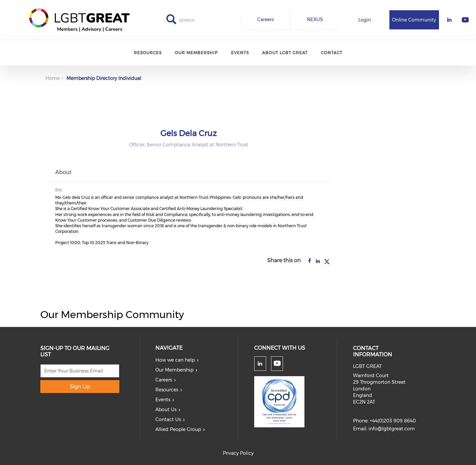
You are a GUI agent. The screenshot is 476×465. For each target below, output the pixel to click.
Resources (148, 53)
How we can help (175, 360)
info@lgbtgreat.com (392, 429)
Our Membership (196, 53)
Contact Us (168, 419)
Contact (332, 53)
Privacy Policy (238, 453)
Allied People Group (178, 429)
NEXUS (315, 19)
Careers (265, 19)
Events (240, 53)
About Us (166, 410)
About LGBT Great (285, 53)
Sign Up (80, 387)
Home (52, 78)
